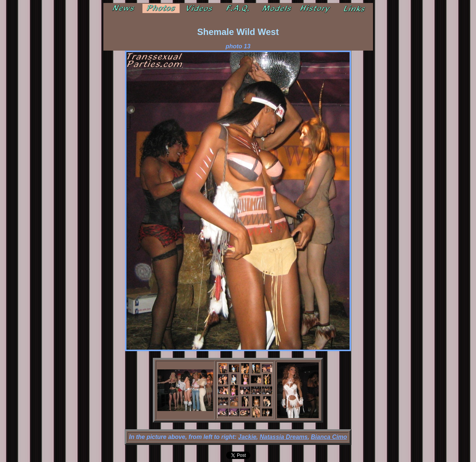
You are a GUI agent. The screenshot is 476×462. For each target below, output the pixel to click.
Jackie (247, 437)
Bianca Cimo (329, 437)
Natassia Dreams (284, 437)
